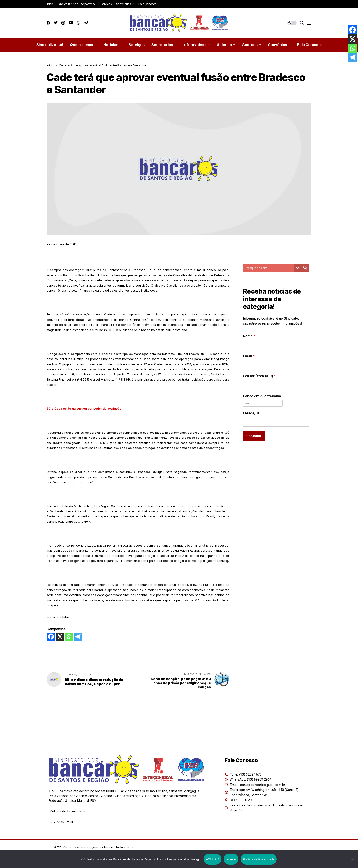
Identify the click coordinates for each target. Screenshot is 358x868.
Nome (249, 336)
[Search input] (269, 268)
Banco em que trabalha (262, 396)
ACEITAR (212, 859)
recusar (231, 859)
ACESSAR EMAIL (62, 822)
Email (249, 356)
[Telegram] (78, 637)
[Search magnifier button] (305, 268)
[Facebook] (51, 637)
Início (50, 65)
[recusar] (352, 859)
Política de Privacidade (68, 811)
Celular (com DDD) (259, 376)
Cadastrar (254, 436)
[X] (60, 637)
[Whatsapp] (69, 637)
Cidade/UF (251, 413)
